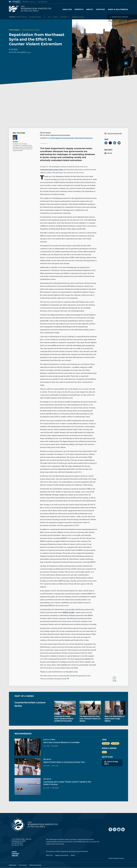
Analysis (67, 9)
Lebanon (56, 17)
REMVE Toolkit (68, 612)
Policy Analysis (14, 30)
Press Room (15, 854)
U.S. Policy (115, 743)
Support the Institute (62, 855)
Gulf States (64, 17)
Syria (104, 752)
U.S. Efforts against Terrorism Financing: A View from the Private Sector (71, 138)
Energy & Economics (36, 17)
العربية (29, 52)
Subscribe (15, 856)
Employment (13, 865)
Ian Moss (14, 49)
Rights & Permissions (35, 865)
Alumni (73, 855)
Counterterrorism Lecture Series (60, 135)
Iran (49, 17)
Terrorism (106, 743)
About (90, 9)
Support (101, 9)
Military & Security (22, 17)
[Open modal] (119, 17)
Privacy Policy (23, 865)
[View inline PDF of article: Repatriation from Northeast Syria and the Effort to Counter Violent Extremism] (114, 133)
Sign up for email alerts (111, 763)
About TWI (49, 855)
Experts (79, 9)
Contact (14, 852)
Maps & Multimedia (118, 9)
